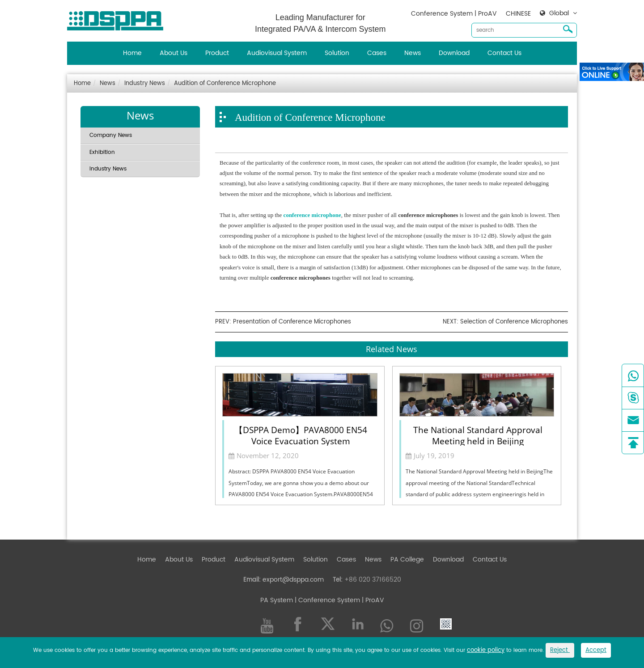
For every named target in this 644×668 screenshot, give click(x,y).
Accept (596, 650)
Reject (560, 650)
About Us (174, 53)
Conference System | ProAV (454, 14)
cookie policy (486, 650)
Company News (111, 135)
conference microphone (312, 215)
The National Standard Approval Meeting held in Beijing (478, 435)
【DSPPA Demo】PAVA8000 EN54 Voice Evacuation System (301, 435)
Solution (337, 53)
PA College (407, 560)
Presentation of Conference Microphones (292, 322)
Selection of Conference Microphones (514, 322)
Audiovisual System (277, 53)
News (413, 53)
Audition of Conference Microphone (225, 83)
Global (559, 13)
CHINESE (518, 14)
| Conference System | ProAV (339, 600)
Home (132, 53)
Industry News (145, 83)
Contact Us (504, 53)
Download (454, 53)
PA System (277, 600)
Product (217, 53)
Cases (377, 53)
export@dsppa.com (293, 580)
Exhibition (102, 152)
